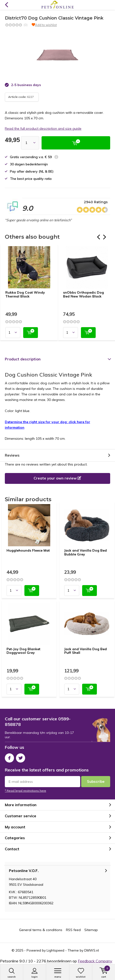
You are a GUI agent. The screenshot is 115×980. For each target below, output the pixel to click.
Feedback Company (95, 961)
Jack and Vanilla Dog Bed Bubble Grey (86, 552)
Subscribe (96, 781)
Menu (58, 973)
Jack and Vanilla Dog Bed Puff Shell (86, 651)
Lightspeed (55, 950)
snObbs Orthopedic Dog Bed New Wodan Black (83, 294)
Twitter (21, 757)
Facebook (9, 757)
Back (6, 5)
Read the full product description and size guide (43, 128)
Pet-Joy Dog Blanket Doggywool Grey (23, 651)
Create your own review (57, 478)
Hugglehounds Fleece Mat (28, 550)
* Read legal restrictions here (25, 791)
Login (35, 973)
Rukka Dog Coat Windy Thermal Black (25, 294)
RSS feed (73, 930)
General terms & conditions (41, 930)
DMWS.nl (92, 950)
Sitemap (91, 930)
